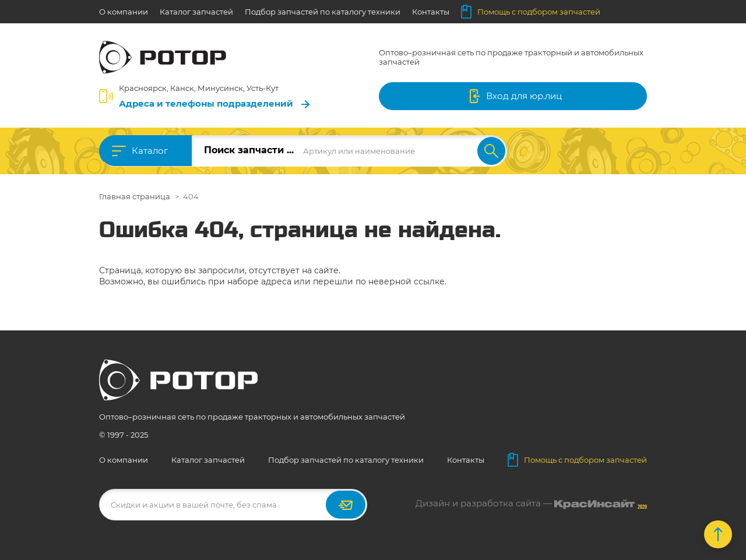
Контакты (431, 12)
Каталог (150, 151)
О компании (124, 12)
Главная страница (135, 196)
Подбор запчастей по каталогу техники (323, 12)
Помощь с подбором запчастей (531, 12)
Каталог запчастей (196, 12)
